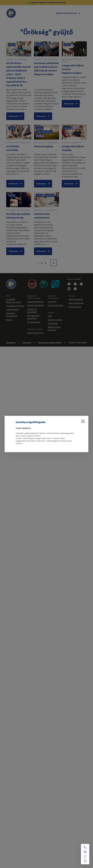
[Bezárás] (83, 421)
